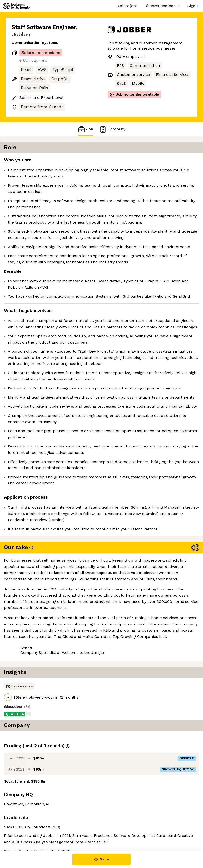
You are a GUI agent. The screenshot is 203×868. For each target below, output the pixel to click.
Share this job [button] (25, 821)
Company (112, 129)
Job (85, 129)
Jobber (21, 35)
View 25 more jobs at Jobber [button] (38, 830)
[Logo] (16, 6)
